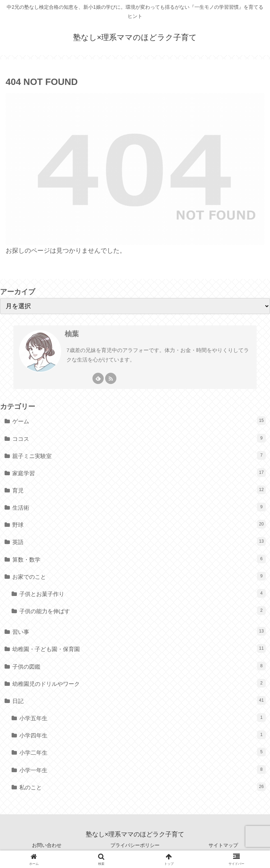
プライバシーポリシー (135, 845)
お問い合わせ (47, 845)
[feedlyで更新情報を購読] (98, 378)
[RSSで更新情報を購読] (111, 378)
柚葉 (72, 334)
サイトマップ (223, 845)
